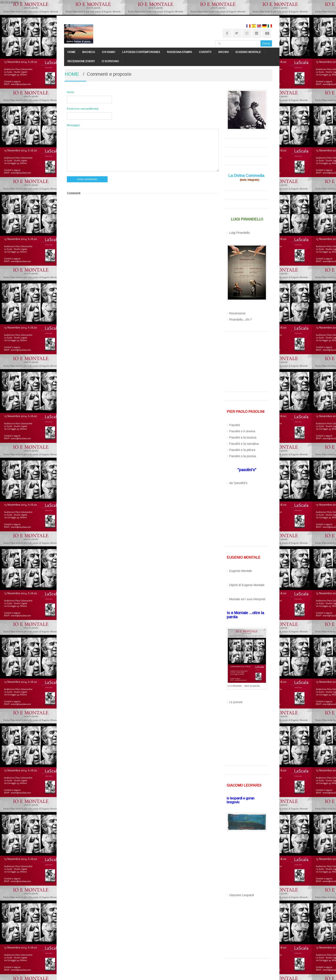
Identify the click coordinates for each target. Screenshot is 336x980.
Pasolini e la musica (243, 437)
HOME (71, 52)
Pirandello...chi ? (241, 320)
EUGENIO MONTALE (248, 52)
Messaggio (73, 125)
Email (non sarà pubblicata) (83, 109)
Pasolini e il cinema (242, 431)
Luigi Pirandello (240, 233)
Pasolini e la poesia (243, 456)
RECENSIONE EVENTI (81, 61)
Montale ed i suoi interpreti (247, 599)
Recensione (237, 313)
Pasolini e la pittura (242, 450)
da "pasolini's (238, 483)
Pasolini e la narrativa (244, 444)
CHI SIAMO (109, 52)
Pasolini (235, 425)
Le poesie (236, 702)
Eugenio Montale (241, 571)
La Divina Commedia (246, 176)
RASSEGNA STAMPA (179, 52)
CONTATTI (205, 52)
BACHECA (89, 52)
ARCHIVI (223, 52)
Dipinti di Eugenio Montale (247, 585)
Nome (70, 92)
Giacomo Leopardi (242, 895)
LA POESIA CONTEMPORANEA (141, 52)
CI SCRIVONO (110, 61)
